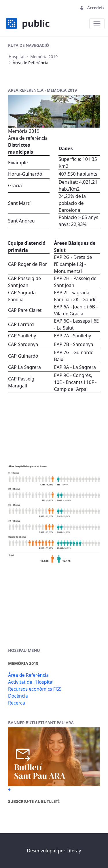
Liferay (74, 851)
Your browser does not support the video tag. (54, 428)
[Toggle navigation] (97, 24)
